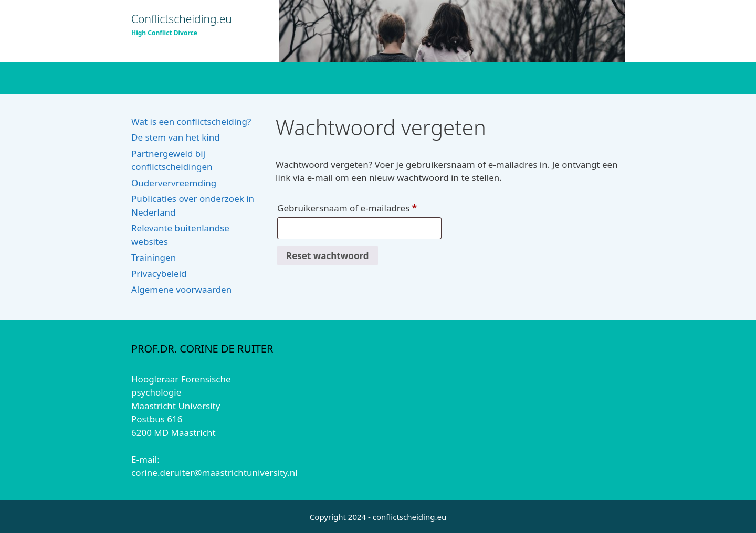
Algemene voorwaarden (181, 289)
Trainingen (154, 257)
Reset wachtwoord (328, 256)
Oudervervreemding (174, 183)
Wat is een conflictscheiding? (191, 121)
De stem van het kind (176, 137)
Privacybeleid (159, 274)
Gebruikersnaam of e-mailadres (359, 207)
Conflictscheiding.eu (182, 19)
